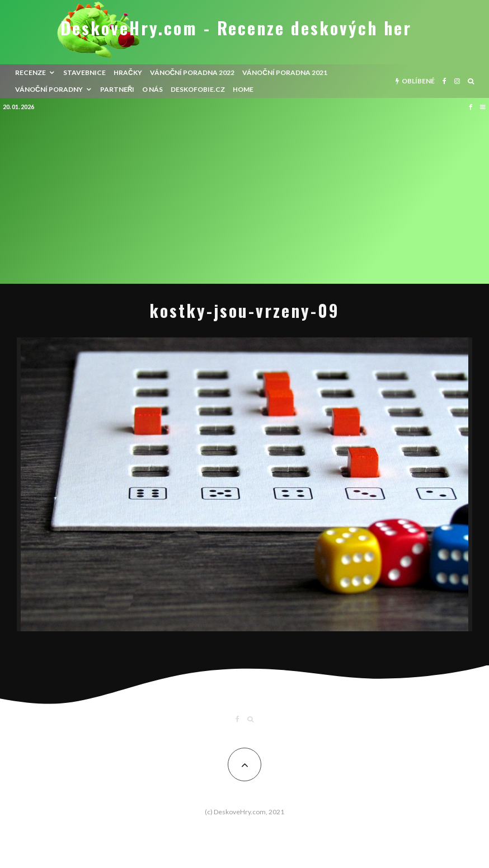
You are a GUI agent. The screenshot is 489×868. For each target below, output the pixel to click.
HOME (243, 89)
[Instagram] (457, 81)
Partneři (117, 89)
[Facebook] (445, 81)
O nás (152, 89)
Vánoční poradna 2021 (285, 72)
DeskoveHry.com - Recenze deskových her (236, 28)
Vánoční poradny (49, 89)
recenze (30, 72)
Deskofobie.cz (198, 89)
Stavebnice (84, 72)
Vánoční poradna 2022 (192, 72)
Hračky (128, 72)
